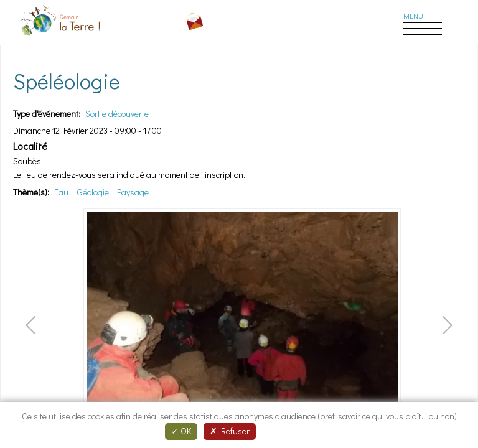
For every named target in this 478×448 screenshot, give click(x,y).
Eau (61, 192)
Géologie (93, 192)
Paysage (133, 192)
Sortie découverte (117, 114)
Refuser (230, 431)
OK (181, 431)
